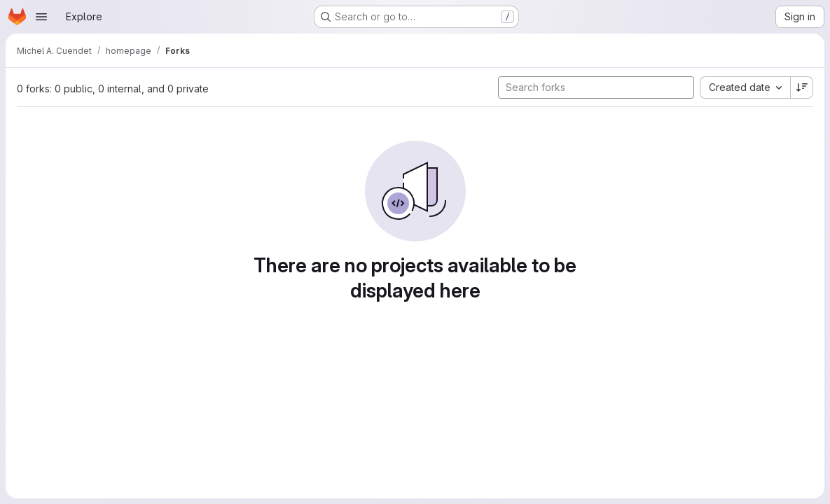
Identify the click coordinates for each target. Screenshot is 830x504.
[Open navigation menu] (41, 17)
